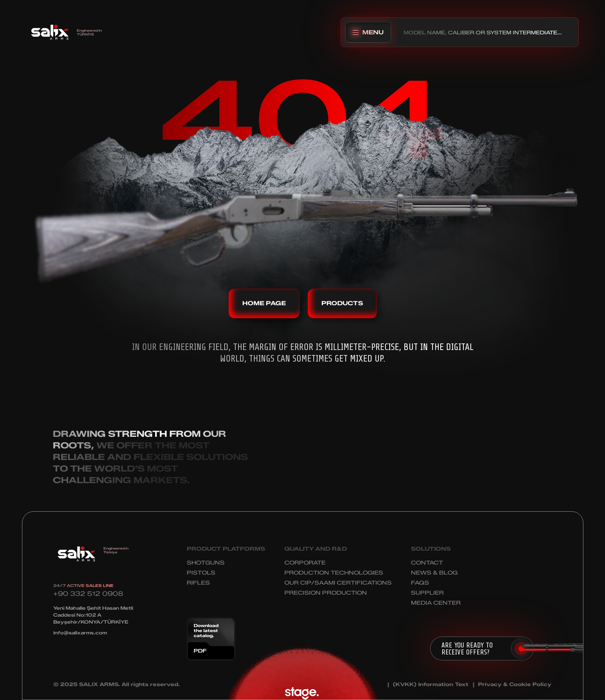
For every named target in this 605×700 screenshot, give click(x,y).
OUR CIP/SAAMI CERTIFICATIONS (338, 583)
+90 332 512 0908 (88, 594)
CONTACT (427, 563)
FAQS (420, 583)
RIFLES (198, 583)
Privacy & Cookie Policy (515, 684)
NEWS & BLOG (434, 573)
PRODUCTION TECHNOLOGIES (334, 573)
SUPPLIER (427, 593)
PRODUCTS (342, 303)
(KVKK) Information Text (431, 684)
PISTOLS (201, 573)
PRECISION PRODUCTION (326, 593)
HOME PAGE (264, 303)
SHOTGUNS (206, 563)
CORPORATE (305, 563)
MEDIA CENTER (436, 603)
